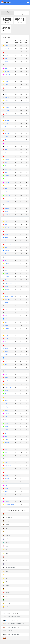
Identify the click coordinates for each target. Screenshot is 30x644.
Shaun (7, 410)
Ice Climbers (7, 539)
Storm (7, 270)
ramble (7, 62)
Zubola (7, 257)
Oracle (7, 339)
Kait (6, 482)
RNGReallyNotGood (9, 505)
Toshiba (7, 120)
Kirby (5, 546)
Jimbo (7, 488)
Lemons (7, 179)
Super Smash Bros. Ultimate (12, 617)
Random (7, 394)
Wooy (6, 267)
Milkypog (7, 407)
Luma (6, 335)
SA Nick (7, 49)
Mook (6, 55)
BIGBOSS (7, 107)
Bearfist (7, 413)
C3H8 (6, 293)
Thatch (7, 172)
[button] (28, 2)
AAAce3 (7, 358)
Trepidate (7, 443)
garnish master (9, 433)
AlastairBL (7, 98)
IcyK (6, 94)
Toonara (7, 71)
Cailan (7, 439)
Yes (6, 316)
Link (5, 550)
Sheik (5, 596)
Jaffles (7, 234)
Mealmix (7, 130)
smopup (7, 208)
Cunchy (7, 264)
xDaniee (7, 88)
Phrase (7, 212)
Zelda (6, 607)
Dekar (6, 85)
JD (6, 368)
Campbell (7, 342)
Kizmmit (7, 290)
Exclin (7, 361)
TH (6, 260)
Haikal (7, 114)
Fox (5, 532)
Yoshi (5, 600)
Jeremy (7, 176)
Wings (7, 400)
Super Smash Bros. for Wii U (12, 620)
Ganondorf (7, 535)
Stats (8, 13)
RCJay (7, 81)
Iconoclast (8, 215)
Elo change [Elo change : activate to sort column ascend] (26, 42)
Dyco (6, 436)
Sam (6, 166)
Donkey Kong (7, 521)
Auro (6, 150)
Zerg (6, 417)
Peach (6, 575)
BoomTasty (8, 65)
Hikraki (7, 381)
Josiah (7, 475)
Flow (6, 127)
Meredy (7, 352)
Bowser (6, 514)
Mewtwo (6, 564)
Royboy (7, 273)
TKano (7, 143)
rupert (6, 137)
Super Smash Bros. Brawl (11, 627)
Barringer (7, 498)
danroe (7, 303)
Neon (6, 156)
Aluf (6, 420)
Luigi (5, 553)
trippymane (8, 306)
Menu (2, 7)
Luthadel (7, 277)
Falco (5, 528)
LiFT (6, 199)
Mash (6, 391)
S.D (6, 322)
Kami (6, 309)
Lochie (7, 446)
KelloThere (8, 195)
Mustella (7, 449)
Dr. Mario (6, 525)
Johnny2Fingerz (9, 244)
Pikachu (6, 582)
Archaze (7, 479)
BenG (6, 325)
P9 (6, 218)
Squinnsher (8, 459)
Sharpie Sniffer (8, 387)
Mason (7, 423)
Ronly (6, 378)
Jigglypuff (6, 543)
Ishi (6, 453)
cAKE (6, 189)
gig (6, 163)
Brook (6, 146)
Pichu (5, 578)
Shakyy (7, 426)
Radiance (7, 251)
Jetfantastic (8, 466)
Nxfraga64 (7, 299)
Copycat (7, 485)
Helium (7, 45)
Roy (5, 589)
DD (6, 185)
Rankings (21, 13)
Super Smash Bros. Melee (11, 634)
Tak (6, 247)
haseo (7, 205)
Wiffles (7, 348)
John (6, 404)
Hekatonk (7, 329)
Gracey (7, 430)
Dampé (7, 254)
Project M (7, 631)
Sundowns (8, 75)
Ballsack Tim (8, 169)
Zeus (6, 332)
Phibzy (7, 221)
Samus (6, 593)
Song (6, 495)
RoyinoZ (7, 159)
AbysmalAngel (8, 283)
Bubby (7, 355)
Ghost (7, 456)
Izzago (7, 124)
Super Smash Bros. (10, 638)
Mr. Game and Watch (9, 568)
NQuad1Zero (8, 231)
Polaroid (7, 182)
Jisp (6, 469)
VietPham (7, 133)
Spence (7, 101)
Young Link (7, 603)
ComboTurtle (8, 228)
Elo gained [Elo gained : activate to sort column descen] (16, 42)
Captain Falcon (8, 518)
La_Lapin (7, 111)
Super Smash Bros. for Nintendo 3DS (13, 624)
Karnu (6, 492)
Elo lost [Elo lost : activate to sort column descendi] (21, 42)
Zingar (7, 117)
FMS (6, 140)
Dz (6, 313)
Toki (6, 225)
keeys (7, 397)
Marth (6, 560)
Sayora (7, 241)
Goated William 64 (9, 296)
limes (6, 286)
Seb (6, 319)
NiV (6, 374)
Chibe (6, 78)
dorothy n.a (8, 91)
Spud (6, 68)
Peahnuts (7, 501)
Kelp (6, 365)
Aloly (6, 153)
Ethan (6, 345)
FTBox (7, 104)
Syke (6, 58)
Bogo (6, 238)
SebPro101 (8, 192)
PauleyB (7, 202)
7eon (6, 462)
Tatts (6, 280)
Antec (7, 472)
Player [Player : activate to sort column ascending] (7, 42)
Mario (5, 557)
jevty (6, 52)
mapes (7, 384)
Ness (5, 571)
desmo (7, 371)
